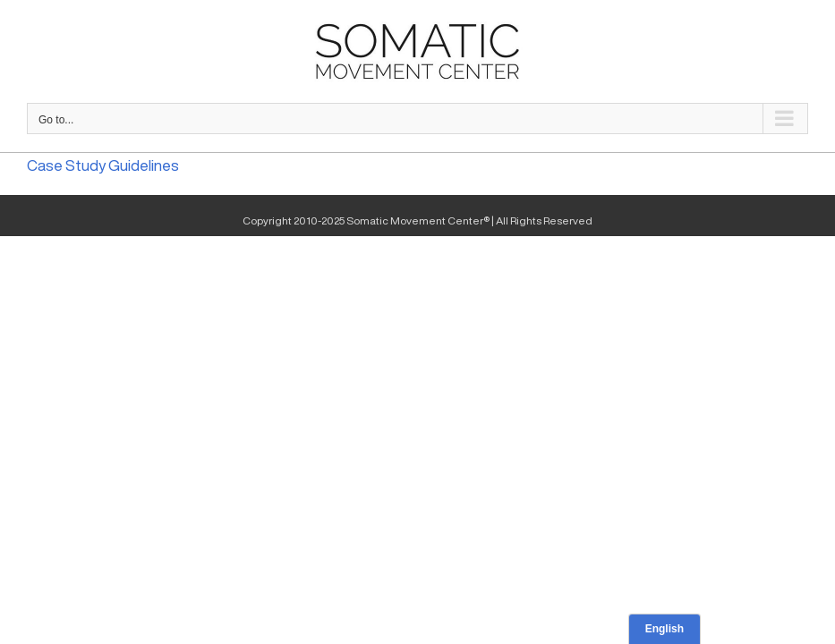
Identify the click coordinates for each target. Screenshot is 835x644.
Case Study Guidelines (103, 165)
